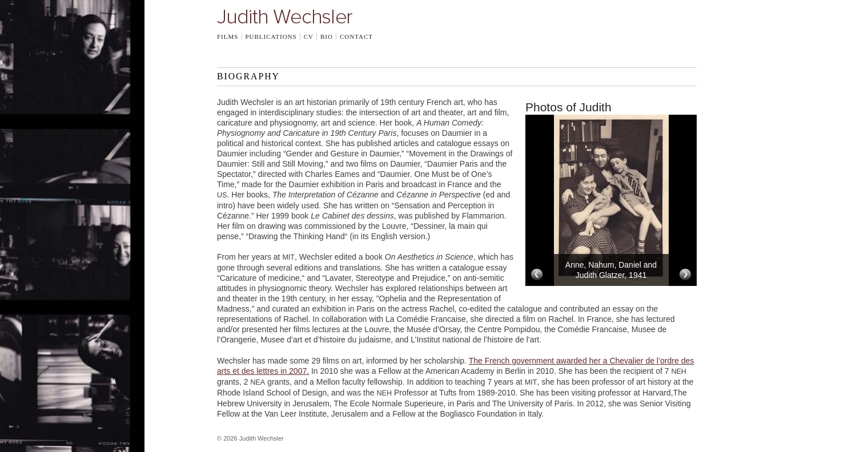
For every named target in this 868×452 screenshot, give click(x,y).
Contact (356, 37)
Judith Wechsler (285, 16)
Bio (327, 37)
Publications (271, 37)
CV (309, 37)
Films (228, 37)
